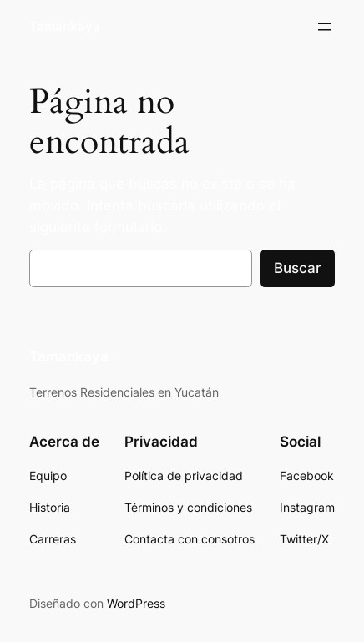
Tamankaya (65, 27)
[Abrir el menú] (325, 27)
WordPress (136, 603)
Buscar (298, 268)
